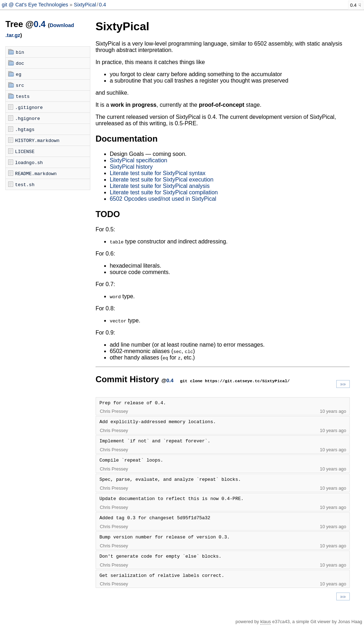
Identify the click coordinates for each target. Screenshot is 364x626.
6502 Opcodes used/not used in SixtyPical (163, 199)
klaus (266, 622)
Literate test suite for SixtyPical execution (162, 180)
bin (20, 52)
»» (343, 384)
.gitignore (29, 107)
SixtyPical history (131, 167)
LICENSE (25, 151)
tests (23, 96)
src (20, 85)
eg (18, 74)
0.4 (102, 5)
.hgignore (27, 118)
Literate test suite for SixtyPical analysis (160, 186)
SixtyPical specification (139, 160)
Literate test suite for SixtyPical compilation (164, 192)
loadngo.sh (29, 162)
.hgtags (25, 129)
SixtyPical (85, 5)
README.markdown (36, 173)
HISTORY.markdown (37, 140)
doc (20, 63)
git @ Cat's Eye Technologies (36, 5)
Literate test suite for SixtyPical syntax (158, 173)
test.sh (25, 184)
